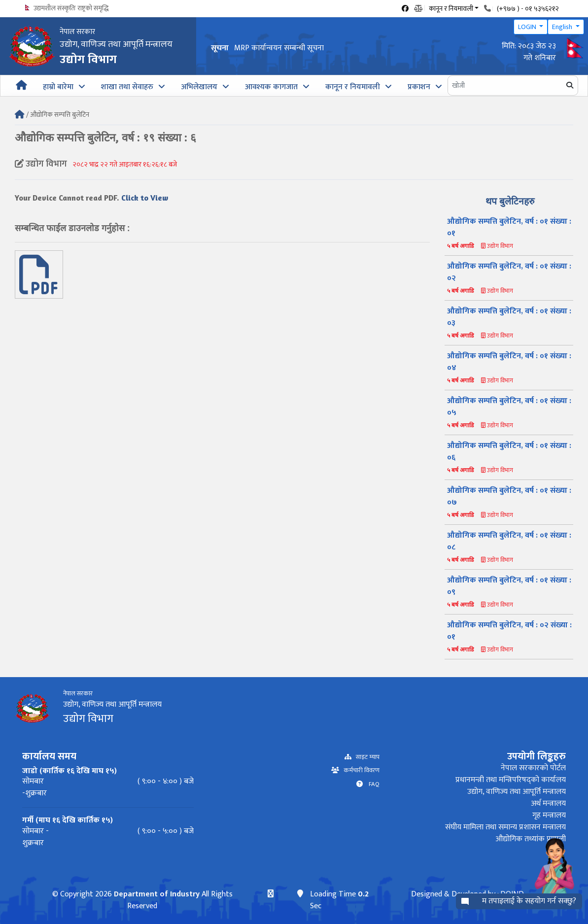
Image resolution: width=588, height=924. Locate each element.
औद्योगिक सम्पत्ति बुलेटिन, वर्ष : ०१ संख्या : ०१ (509, 227)
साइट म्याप (365, 757)
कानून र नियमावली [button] (451, 8)
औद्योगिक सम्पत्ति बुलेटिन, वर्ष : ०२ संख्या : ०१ (509, 631)
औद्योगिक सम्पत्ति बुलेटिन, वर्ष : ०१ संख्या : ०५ (509, 407)
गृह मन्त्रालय (549, 815)
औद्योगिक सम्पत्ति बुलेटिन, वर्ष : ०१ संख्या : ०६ (509, 452)
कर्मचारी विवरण (359, 770)
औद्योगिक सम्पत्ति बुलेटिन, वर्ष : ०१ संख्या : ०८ (509, 541)
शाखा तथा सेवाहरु (127, 87)
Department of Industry (156, 894)
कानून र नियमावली (353, 87)
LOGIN (528, 27)
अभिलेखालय (199, 87)
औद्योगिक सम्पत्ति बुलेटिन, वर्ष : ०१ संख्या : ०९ (509, 586)
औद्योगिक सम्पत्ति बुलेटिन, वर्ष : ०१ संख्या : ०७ (509, 496)
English (563, 27)
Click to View (145, 198)
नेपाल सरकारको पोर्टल (533, 768)
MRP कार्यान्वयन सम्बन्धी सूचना (279, 48)
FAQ (371, 784)
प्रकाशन (419, 87)
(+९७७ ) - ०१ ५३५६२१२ (528, 9)
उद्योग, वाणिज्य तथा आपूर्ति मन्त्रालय (517, 792)
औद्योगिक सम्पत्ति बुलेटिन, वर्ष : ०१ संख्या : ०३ (509, 317)
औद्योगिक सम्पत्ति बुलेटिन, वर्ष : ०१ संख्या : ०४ (509, 362)
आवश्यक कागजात (271, 87)
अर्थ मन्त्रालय (548, 804)
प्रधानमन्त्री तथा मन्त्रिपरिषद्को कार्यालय (511, 780)
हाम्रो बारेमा (58, 87)
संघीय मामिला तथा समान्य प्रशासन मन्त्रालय (505, 827)
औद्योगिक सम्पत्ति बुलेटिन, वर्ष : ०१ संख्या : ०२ (509, 272)
